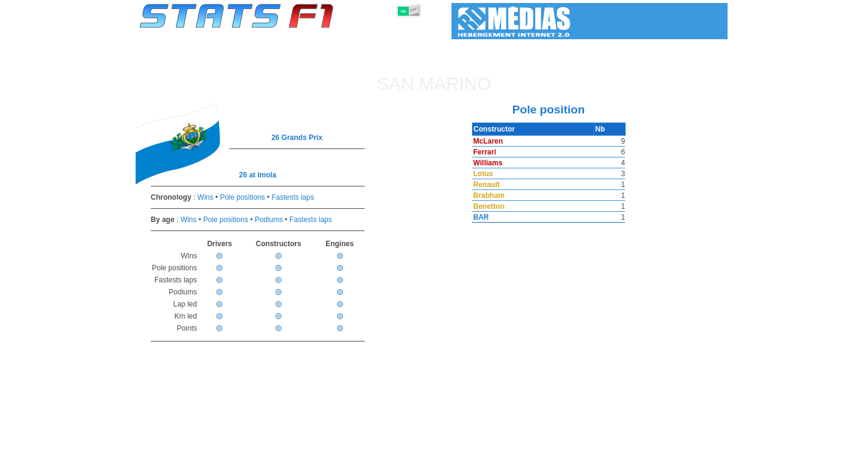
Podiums (269, 220)
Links (616, 456)
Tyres (466, 456)
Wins (205, 197)
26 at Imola (257, 175)
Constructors (375, 456)
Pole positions (243, 197)
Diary (583, 456)
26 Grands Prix (297, 138)
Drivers (325, 456)
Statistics (181, 456)
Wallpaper (658, 456)
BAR (480, 217)
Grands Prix (277, 456)
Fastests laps (293, 197)
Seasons (226, 456)
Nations (503, 456)
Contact (704, 456)
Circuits (545, 456)
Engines (427, 456)
